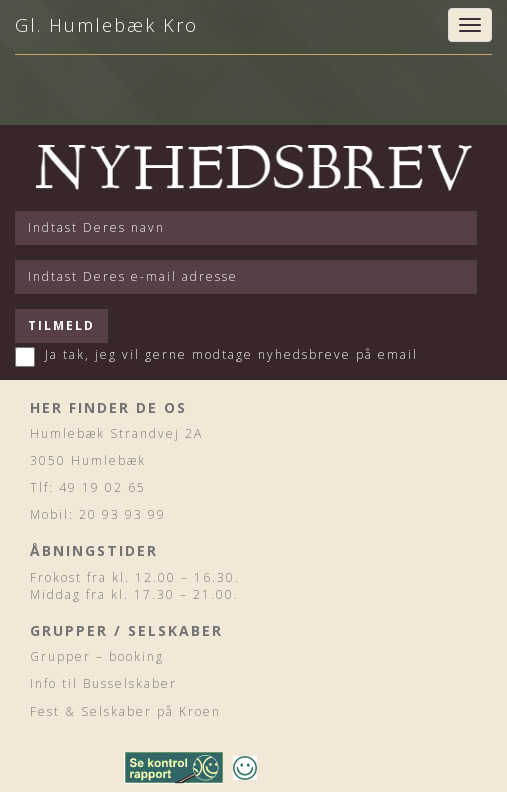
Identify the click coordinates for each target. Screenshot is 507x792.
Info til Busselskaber (103, 683)
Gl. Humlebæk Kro (106, 25)
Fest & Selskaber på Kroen (125, 711)
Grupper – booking (97, 656)
